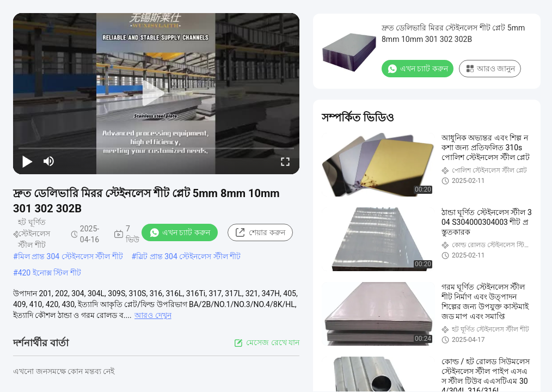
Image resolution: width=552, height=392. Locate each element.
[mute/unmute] (49, 161)
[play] (156, 94)
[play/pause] (27, 161)
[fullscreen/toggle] (285, 161)
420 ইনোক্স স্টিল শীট (50, 273)
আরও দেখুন (153, 315)
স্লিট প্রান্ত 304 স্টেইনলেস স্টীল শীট (188, 256)
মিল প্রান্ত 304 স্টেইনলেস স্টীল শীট (70, 256)
